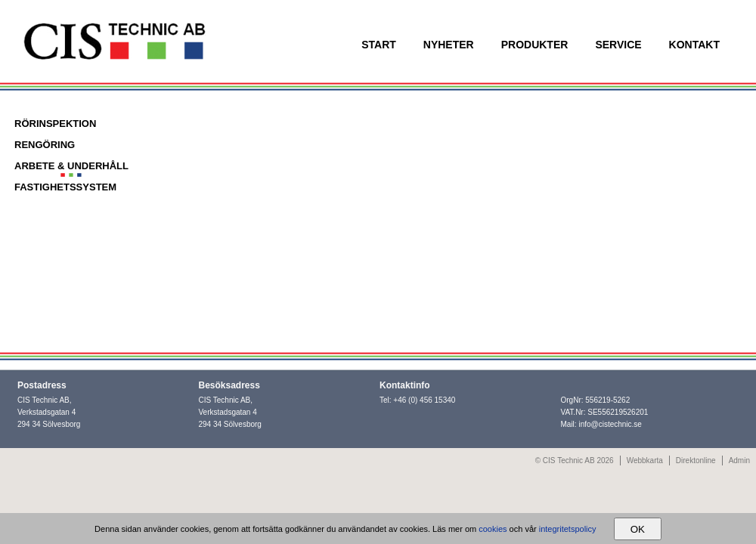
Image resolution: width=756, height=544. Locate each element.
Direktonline (696, 461)
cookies (493, 529)
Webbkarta (645, 461)
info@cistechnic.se (610, 424)
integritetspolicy (568, 529)
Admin (739, 461)
